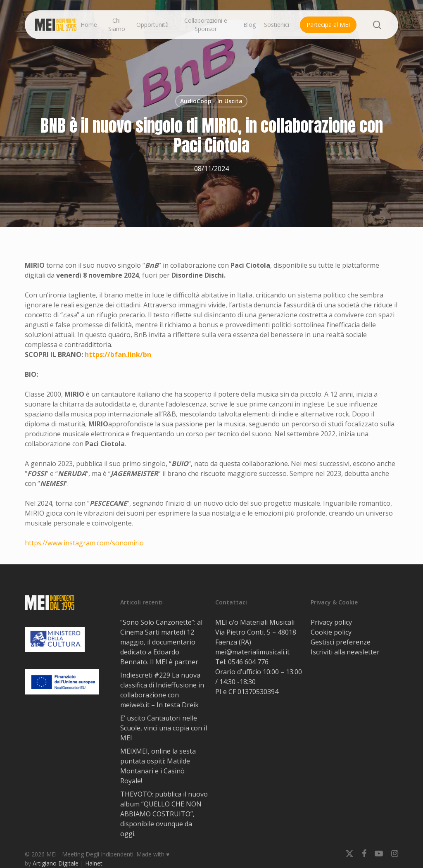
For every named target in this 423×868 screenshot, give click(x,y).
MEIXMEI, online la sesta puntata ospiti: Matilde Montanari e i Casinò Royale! (158, 766)
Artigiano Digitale (56, 863)
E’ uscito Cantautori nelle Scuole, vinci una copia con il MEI (164, 728)
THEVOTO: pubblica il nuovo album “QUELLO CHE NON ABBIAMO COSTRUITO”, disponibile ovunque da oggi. (164, 814)
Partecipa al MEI (328, 25)
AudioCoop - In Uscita (211, 101)
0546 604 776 (248, 662)
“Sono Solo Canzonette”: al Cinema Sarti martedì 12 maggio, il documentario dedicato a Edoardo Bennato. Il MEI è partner (161, 642)
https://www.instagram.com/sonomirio (84, 543)
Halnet (94, 863)
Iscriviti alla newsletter (345, 652)
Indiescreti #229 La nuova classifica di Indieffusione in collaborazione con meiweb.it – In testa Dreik (162, 690)
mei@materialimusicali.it (252, 652)
